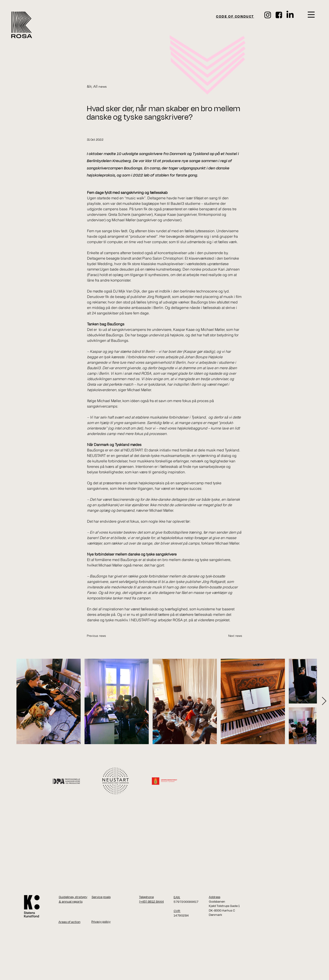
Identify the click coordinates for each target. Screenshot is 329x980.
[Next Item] (324, 701)
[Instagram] (268, 15)
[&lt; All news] (102, 87)
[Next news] (231, 636)
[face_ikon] (279, 15)
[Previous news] (102, 636)
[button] (311, 15)
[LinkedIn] (290, 15)
